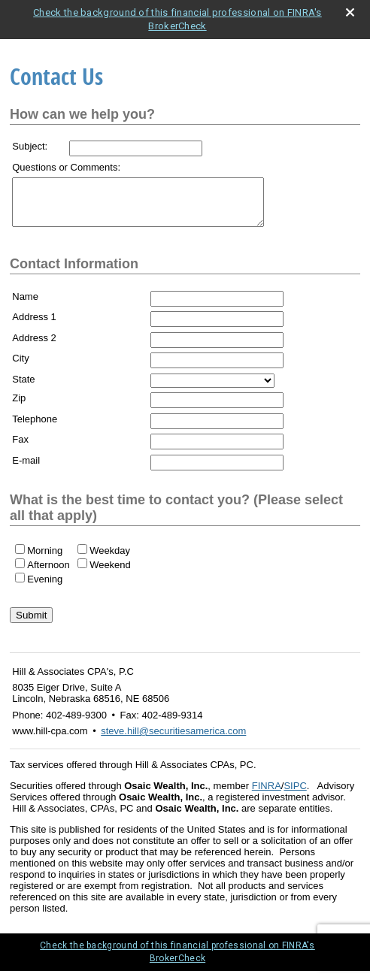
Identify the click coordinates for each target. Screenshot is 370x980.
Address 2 (34, 347)
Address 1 (34, 326)
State (23, 388)
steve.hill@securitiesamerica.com (173, 740)
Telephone (35, 428)
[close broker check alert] (350, 12)
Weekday (110, 560)
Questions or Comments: (66, 167)
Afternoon (48, 574)
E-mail (26, 469)
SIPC (295, 795)
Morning (45, 560)
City (20, 367)
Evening (45, 588)
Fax (20, 448)
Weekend (110, 574)
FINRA (267, 795)
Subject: (30, 146)
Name (25, 305)
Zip (19, 407)
